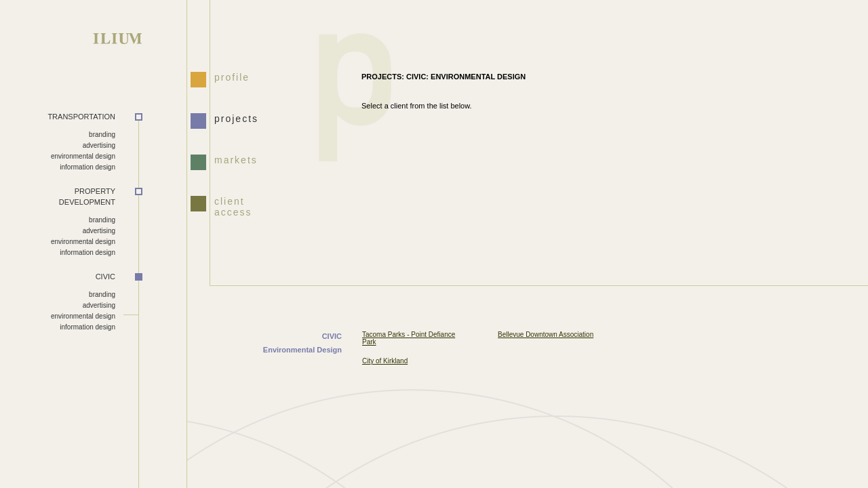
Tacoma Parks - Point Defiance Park (409, 338)
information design (87, 167)
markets (236, 160)
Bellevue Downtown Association (546, 334)
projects (236, 119)
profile (232, 77)
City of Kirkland (385, 361)
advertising (99, 145)
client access (233, 205)
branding (102, 135)
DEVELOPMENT (58, 197)
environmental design (83, 156)
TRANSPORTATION (81, 117)
